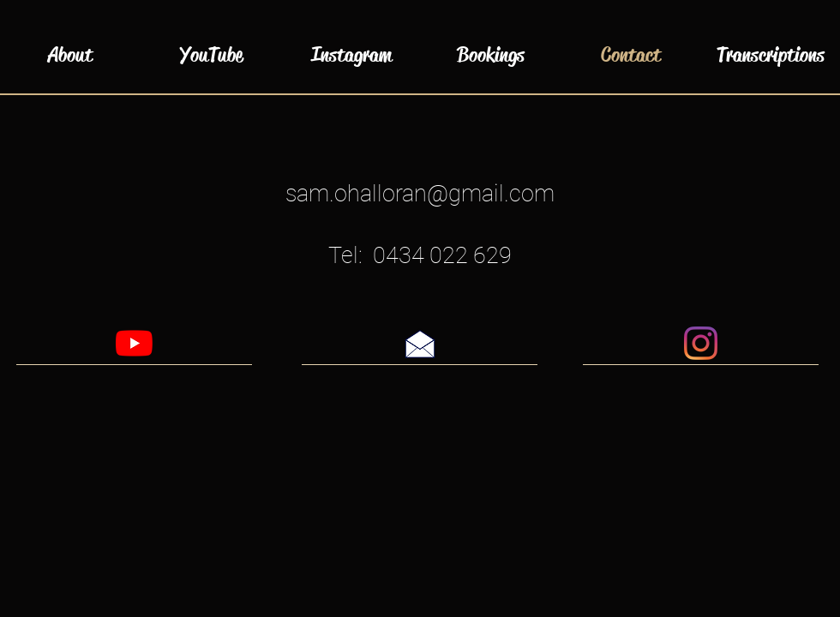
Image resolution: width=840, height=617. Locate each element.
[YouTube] (134, 343)
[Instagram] (701, 343)
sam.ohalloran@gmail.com (420, 194)
